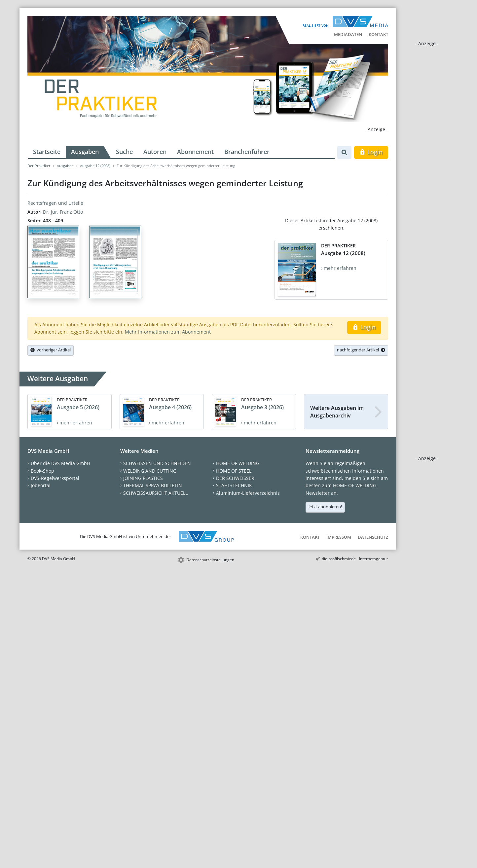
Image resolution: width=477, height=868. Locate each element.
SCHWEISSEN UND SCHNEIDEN (157, 463)
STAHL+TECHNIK (234, 485)
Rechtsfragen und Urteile (55, 203)
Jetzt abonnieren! (325, 507)
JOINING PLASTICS (143, 478)
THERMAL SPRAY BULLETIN (153, 485)
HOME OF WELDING (238, 463)
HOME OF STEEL (234, 471)
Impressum (339, 537)
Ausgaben (85, 152)
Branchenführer (247, 152)
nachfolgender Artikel (361, 350)
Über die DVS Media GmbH (60, 463)
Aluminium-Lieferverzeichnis (248, 493)
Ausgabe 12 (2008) (95, 166)
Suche (124, 152)
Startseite (47, 152)
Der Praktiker (39, 166)
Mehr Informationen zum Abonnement (168, 332)
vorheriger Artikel (51, 350)
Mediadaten (348, 34)
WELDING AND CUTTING (150, 471)
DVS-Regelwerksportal (55, 478)
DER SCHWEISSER (235, 478)
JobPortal (41, 485)
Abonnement (195, 152)
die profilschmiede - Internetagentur (355, 559)
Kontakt (378, 34)
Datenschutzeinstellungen (210, 560)
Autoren (155, 152)
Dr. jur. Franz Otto (63, 212)
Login (371, 152)
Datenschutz (373, 537)
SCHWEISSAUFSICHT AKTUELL (155, 493)
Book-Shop (42, 471)
